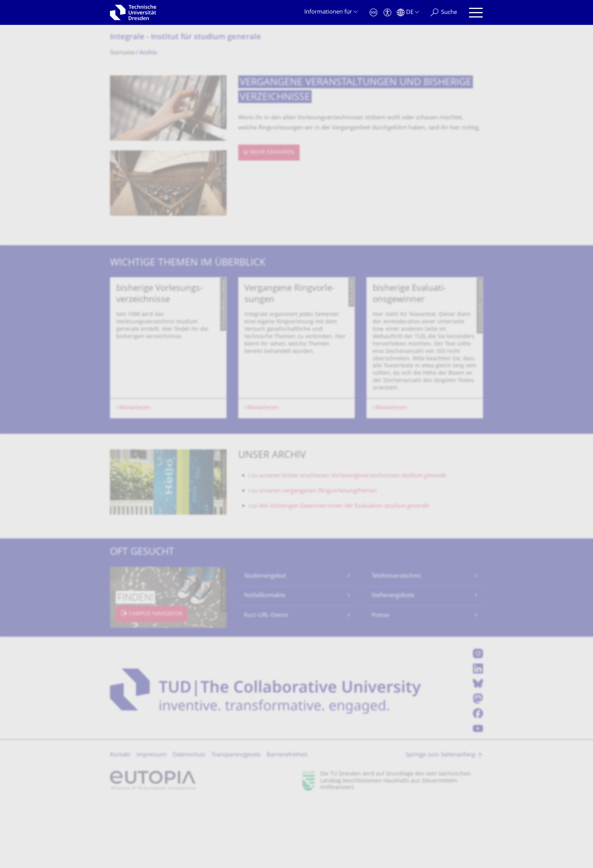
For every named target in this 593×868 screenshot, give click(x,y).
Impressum (152, 820)
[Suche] (444, 13)
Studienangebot (265, 641)
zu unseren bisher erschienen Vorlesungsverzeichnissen (349, 541)
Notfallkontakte (265, 661)
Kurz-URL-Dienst (266, 680)
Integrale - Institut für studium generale (186, 38)
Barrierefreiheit (287, 820)
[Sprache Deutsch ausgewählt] (408, 13)
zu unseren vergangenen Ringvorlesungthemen (314, 556)
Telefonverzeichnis (396, 641)
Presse (380, 680)
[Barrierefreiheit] (387, 13)
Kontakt (120, 820)
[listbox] (296, 380)
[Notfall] (373, 13)
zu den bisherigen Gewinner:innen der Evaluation (340, 571)
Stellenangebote (393, 661)
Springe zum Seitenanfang (440, 820)
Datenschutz (189, 820)
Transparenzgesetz (236, 820)
